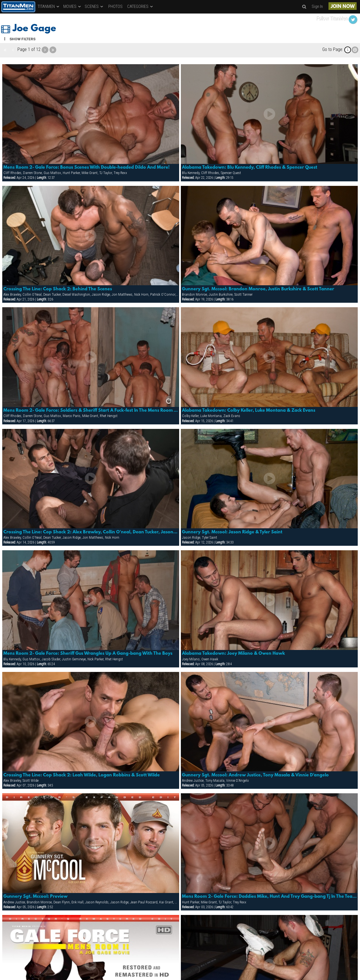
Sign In (317, 6)
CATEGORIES (140, 6)
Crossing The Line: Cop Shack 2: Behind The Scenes (58, 289)
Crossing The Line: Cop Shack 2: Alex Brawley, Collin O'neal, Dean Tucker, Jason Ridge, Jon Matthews (91, 532)
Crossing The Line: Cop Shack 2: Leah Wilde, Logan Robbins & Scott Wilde (82, 775)
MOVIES (72, 6)
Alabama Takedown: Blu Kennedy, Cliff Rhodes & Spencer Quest (250, 168)
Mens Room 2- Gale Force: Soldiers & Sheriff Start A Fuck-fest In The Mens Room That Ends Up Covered (91, 411)
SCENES (94, 6)
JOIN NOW (343, 7)
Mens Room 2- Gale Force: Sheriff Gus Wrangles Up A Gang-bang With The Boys (88, 654)
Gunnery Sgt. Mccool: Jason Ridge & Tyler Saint (232, 532)
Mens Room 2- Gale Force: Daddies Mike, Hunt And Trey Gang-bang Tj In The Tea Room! (269, 897)
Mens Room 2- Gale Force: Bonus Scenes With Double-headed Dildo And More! (86, 168)
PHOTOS (115, 6)
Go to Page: (333, 49)
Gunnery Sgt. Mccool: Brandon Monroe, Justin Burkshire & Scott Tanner (258, 289)
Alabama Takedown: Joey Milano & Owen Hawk (233, 654)
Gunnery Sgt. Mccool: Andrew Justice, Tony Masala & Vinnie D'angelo (255, 775)
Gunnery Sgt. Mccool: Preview (35, 897)
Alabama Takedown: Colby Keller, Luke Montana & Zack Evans (249, 411)
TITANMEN (49, 6)
